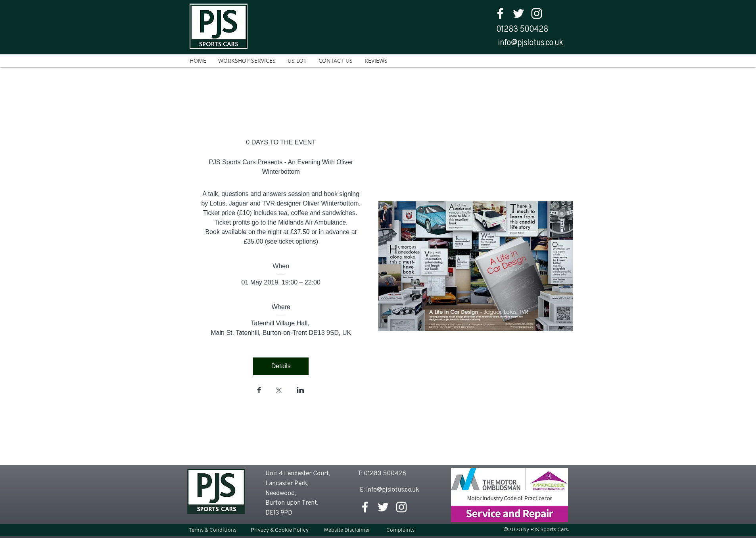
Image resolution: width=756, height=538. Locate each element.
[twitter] (518, 13)
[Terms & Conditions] (212, 530)
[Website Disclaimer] (347, 530)
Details (281, 366)
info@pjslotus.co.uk (530, 43)
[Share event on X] (279, 391)
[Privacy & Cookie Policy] (280, 530)
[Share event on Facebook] (259, 391)
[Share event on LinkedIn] (300, 391)
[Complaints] (400, 530)
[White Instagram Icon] (537, 13)
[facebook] (500, 13)
